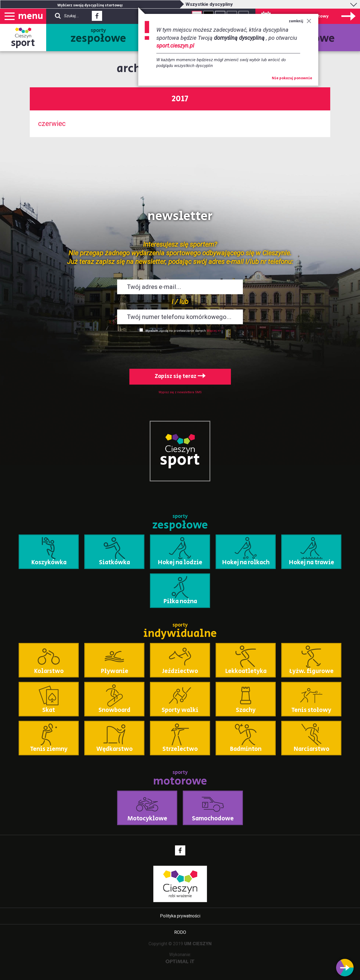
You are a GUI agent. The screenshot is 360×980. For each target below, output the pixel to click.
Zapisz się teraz (180, 376)
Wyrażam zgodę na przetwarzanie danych (176, 331)
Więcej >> (214, 331)
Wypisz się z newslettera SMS (180, 392)
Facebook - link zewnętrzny (97, 18)
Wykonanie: (180, 958)
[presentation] (180, 350)
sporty (98, 37)
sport (23, 43)
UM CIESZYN (198, 944)
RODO (180, 932)
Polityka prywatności (180, 916)
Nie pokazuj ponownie (292, 78)
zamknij (300, 21)
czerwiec (52, 124)
